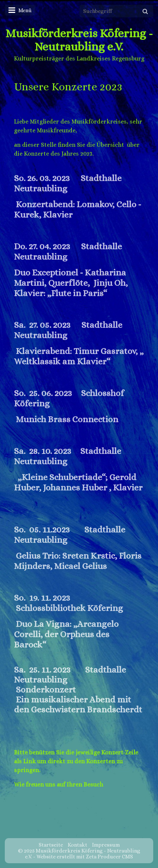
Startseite (51, 845)
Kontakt (78, 845)
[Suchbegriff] (116, 11)
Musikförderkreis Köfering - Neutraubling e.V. (79, 40)
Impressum (106, 845)
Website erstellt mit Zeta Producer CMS (85, 857)
